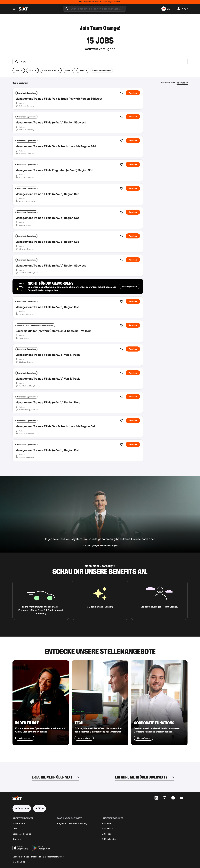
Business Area (49, 70)
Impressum (36, 859)
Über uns (17, 842)
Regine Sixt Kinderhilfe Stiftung (72, 826)
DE (38, 811)
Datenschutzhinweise (53, 859)
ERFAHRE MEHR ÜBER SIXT (52, 780)
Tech (15, 831)
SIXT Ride (107, 837)
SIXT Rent (107, 826)
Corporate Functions (23, 837)
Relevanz (181, 83)
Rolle (68, 70)
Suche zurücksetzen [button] (101, 70)
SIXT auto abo (109, 842)
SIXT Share (107, 831)
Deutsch (20, 811)
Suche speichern (20, 83)
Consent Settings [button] (21, 859)
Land (17, 70)
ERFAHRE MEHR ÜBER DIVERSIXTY (141, 780)
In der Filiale (19, 826)
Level (81, 70)
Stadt (31, 70)
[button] (166, 9)
